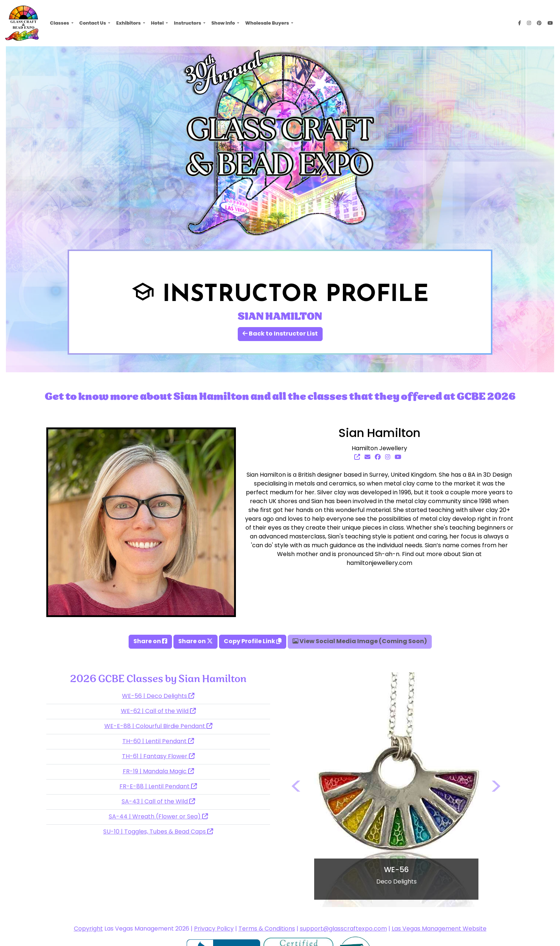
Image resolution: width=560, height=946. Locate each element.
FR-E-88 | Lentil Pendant (158, 787)
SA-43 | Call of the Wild (158, 802)
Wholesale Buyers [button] (268, 23)
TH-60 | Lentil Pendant (158, 742)
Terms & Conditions (267, 929)
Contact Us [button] (93, 23)
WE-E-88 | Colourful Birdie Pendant (158, 727)
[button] (297, 790)
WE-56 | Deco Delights (158, 696)
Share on (150, 642)
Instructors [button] (188, 23)
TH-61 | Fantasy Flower (158, 757)
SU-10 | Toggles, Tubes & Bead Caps (158, 832)
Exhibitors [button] (129, 23)
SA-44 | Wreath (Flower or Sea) (158, 817)
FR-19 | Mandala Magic (158, 772)
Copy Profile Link (253, 642)
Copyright (88, 929)
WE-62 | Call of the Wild (158, 712)
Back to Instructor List (280, 334)
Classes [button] (60, 23)
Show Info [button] (224, 23)
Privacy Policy (214, 929)
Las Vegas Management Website (439, 929)
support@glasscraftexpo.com (343, 929)
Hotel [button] (158, 23)
